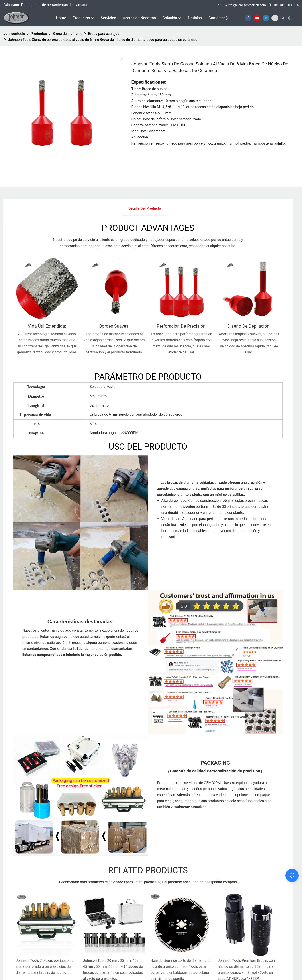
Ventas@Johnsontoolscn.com (242, 5)
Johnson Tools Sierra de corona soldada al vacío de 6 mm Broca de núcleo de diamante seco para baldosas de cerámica (103, 40)
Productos (39, 34)
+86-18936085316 (283, 5)
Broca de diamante (67, 34)
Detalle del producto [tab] (145, 208)
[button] (227, 18)
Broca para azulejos (104, 34)
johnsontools (14, 34)
